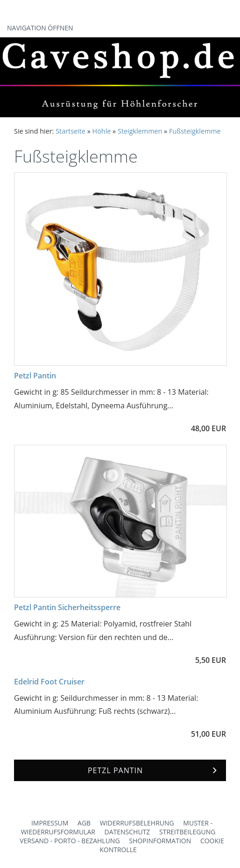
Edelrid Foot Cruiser (49, 682)
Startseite (71, 131)
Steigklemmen (140, 131)
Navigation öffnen (40, 28)
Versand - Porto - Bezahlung (70, 841)
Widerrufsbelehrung (137, 823)
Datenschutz (127, 832)
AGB (84, 823)
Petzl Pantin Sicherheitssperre (67, 607)
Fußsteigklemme (195, 131)
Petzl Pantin (35, 376)
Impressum (50, 823)
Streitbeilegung (187, 832)
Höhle (102, 131)
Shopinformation (160, 841)
